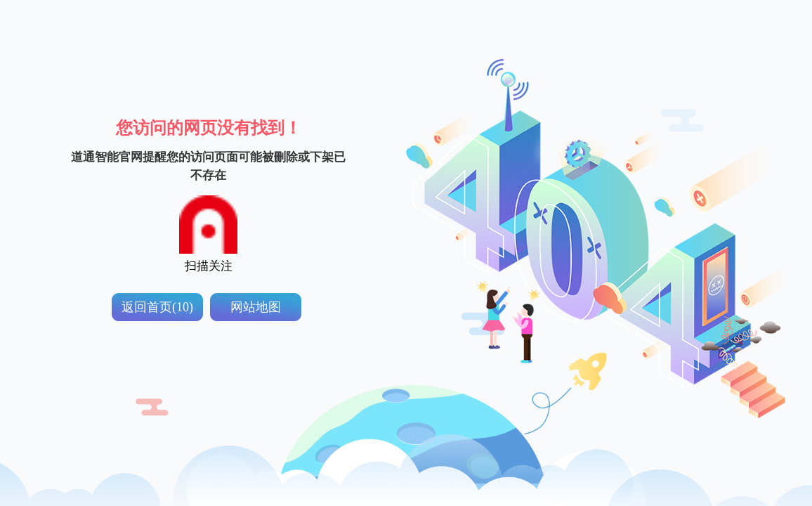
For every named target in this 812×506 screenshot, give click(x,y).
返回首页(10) (157, 307)
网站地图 (256, 307)
